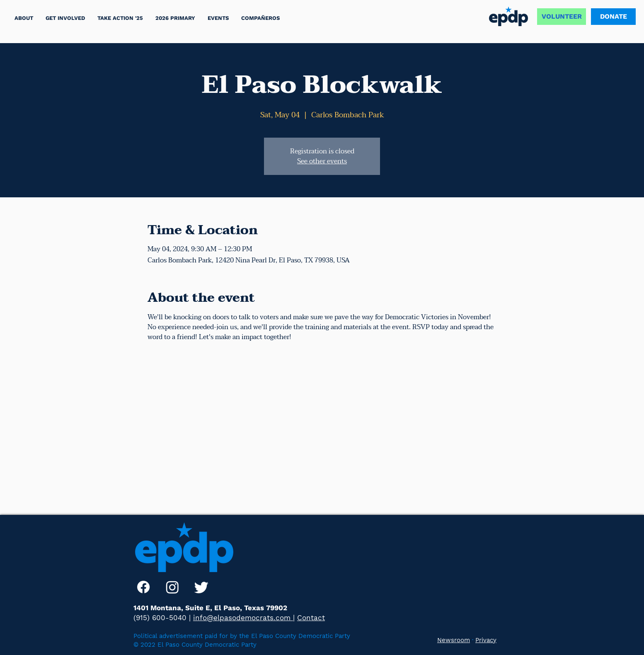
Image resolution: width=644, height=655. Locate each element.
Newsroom (454, 640)
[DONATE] (613, 17)
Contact (311, 618)
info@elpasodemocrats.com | (244, 618)
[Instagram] (172, 587)
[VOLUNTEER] (562, 17)
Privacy (486, 640)
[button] (120, 18)
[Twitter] (201, 587)
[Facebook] (143, 587)
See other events (322, 161)
